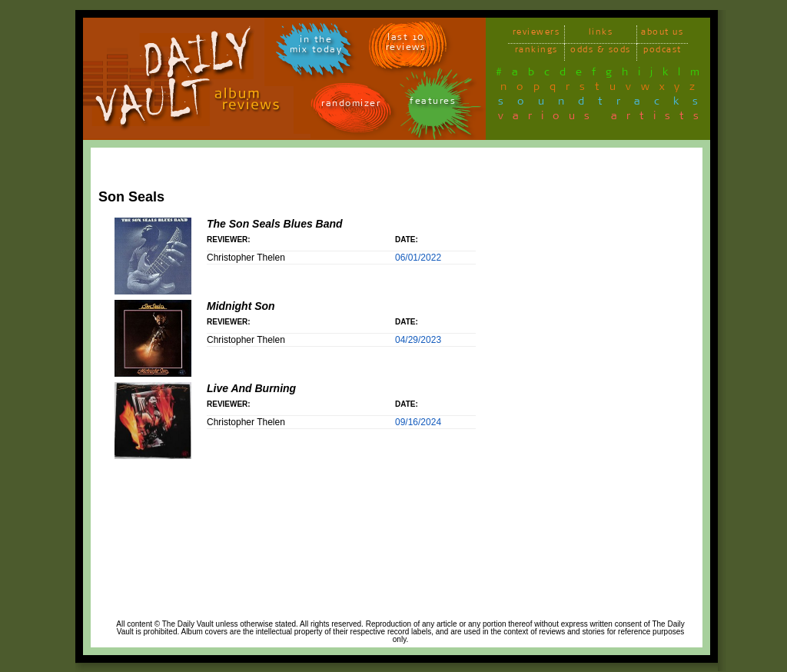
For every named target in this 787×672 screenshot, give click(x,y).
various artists (603, 118)
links (601, 34)
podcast (662, 52)
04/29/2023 (418, 340)
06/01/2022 (418, 258)
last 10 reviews (406, 45)
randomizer (351, 106)
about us (662, 34)
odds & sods (601, 52)
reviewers (536, 34)
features (433, 103)
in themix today (316, 47)
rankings (536, 52)
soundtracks (605, 104)
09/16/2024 (418, 422)
